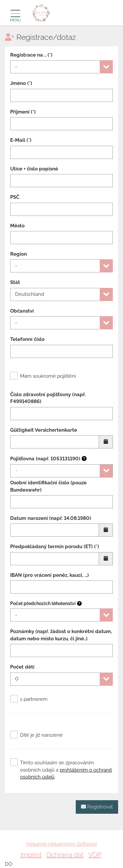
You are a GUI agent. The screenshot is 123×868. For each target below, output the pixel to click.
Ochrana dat (65, 855)
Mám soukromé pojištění (43, 376)
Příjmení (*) (23, 112)
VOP (95, 855)
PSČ (15, 197)
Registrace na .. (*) (31, 55)
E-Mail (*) (21, 140)
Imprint (31, 855)
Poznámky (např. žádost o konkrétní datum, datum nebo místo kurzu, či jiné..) (61, 635)
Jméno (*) (21, 83)
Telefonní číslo (27, 339)
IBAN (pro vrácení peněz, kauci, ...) (50, 575)
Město (17, 226)
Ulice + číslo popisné (34, 169)
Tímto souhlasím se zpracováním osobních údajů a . (61, 770)
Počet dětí (22, 667)
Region (19, 254)
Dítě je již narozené (36, 735)
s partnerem (29, 699)
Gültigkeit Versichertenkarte (44, 430)
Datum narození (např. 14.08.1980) (51, 518)
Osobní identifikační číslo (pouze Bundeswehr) (48, 486)
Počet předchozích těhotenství (43, 603)
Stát (15, 282)
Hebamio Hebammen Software (62, 844)
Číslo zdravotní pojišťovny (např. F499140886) (48, 398)
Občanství (22, 311)
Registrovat (97, 807)
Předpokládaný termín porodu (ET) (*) (55, 547)
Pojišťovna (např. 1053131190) (48, 459)
